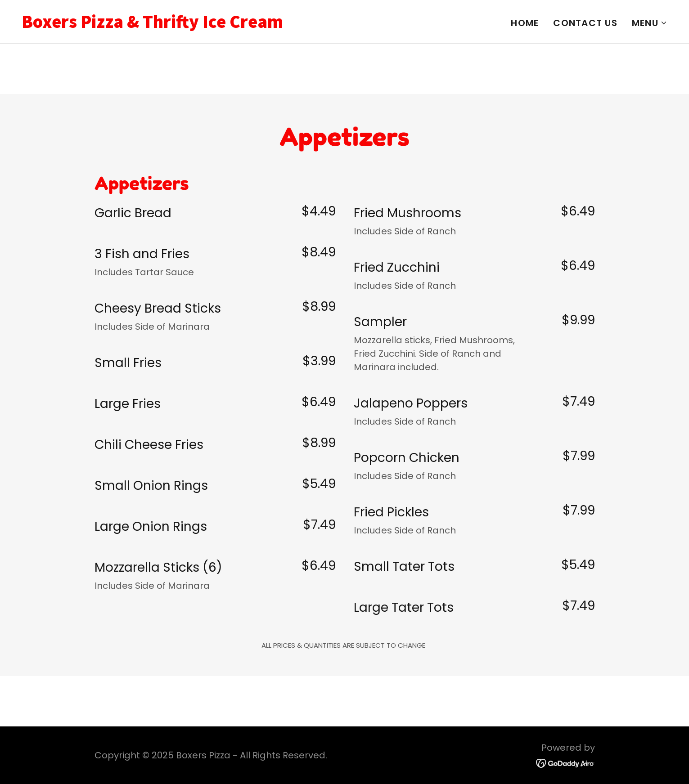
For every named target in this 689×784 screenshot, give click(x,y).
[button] (650, 23)
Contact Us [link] (585, 23)
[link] (180, 25)
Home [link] (525, 23)
